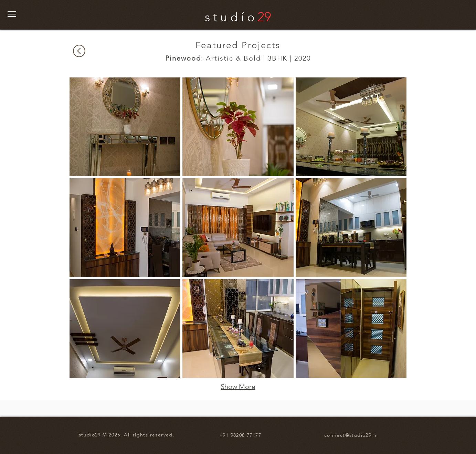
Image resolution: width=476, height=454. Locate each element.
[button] (12, 14)
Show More (238, 387)
